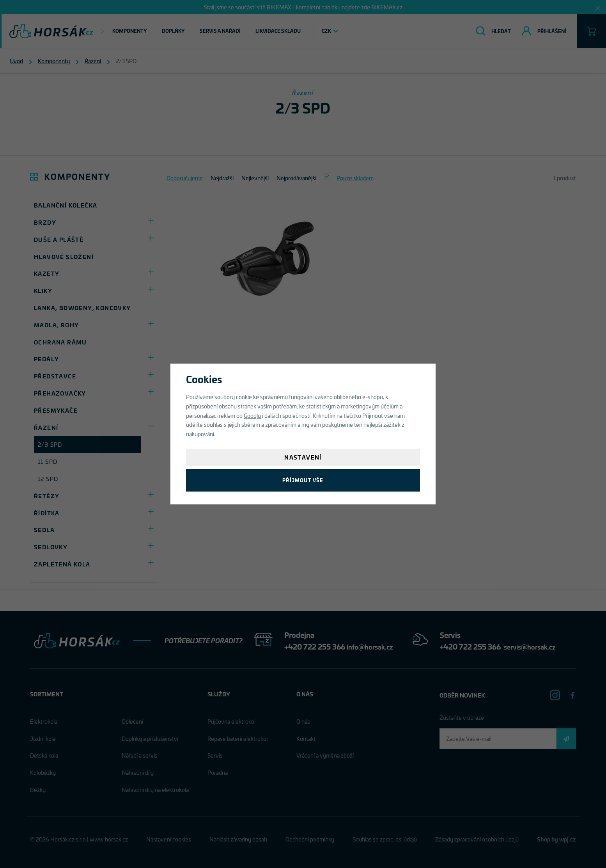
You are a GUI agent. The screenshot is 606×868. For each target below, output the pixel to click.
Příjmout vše (303, 480)
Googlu (252, 415)
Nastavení (303, 457)
